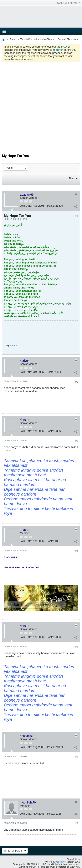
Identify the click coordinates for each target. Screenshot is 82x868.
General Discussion (68, 39)
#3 (77, 441)
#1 (77, 216)
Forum (13, 39)
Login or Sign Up (69, 3)
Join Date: (26, 206)
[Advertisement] (41, 105)
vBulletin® (61, 862)
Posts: (51, 206)
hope (15, 345)
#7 (77, 824)
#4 (77, 551)
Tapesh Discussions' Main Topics (37, 39)
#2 (77, 382)
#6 (77, 757)
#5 (77, 647)
